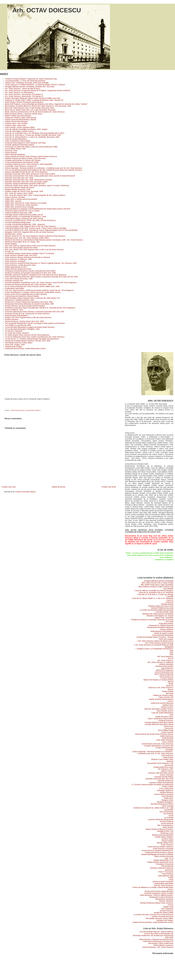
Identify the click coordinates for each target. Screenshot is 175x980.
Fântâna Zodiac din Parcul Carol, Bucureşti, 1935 (24, 191)
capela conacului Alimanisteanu (161, 699)
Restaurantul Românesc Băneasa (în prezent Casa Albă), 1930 (29, 304)
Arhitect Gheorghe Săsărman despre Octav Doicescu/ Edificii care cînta (33, 98)
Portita (171, 878)
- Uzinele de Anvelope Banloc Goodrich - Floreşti (154, 637)
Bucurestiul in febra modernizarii (161, 943)
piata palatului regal (166, 876)
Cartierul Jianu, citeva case (15, 125)
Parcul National (167, 866)
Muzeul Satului (167, 841)
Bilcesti (170, 682)
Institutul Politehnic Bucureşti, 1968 (18, 213)
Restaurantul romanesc (164, 899)
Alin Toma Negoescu (165, 656)
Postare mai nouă (9, 487)
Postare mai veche (109, 487)
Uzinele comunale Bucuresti (162, 916)
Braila (171, 684)
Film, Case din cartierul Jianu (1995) (19, 193)
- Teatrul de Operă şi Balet (163, 633)
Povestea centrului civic (14, 281)
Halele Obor (169, 798)
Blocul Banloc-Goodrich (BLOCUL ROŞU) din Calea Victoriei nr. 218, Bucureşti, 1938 (38, 106)
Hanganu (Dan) (167, 800)
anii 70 (171, 658)
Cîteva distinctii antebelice (15, 154)
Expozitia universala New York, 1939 (19, 178)
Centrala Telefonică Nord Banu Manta (19, 145)
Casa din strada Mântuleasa (16, 139)
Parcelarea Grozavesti (165, 864)
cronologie (169, 750)
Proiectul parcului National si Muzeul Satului (22, 296)
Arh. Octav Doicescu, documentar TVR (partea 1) (24, 94)
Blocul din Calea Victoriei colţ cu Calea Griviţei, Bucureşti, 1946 (29, 108)
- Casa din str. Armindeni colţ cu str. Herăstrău (156, 592)
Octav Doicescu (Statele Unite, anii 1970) (21, 255)
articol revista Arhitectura (164, 674)
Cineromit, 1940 (11, 151)
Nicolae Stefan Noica (165, 843)
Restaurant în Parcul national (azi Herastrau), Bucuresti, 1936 (29, 302)
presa (171, 880)
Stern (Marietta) (167, 909)
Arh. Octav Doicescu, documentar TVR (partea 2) (24, 96)
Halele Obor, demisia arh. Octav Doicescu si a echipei (26, 203)
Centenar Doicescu (166, 721)
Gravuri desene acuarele (164, 794)
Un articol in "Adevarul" (14, 331)
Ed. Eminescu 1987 (166, 769)
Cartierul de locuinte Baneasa (16, 121)
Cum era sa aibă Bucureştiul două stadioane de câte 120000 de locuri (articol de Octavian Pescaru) (43, 170)
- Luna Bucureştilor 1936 (164, 612)
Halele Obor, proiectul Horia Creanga (19, 207)
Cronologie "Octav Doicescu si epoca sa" (21, 166)
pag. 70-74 (169, 858)
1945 (171, 653)
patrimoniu (169, 870)
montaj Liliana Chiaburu (33, 410)
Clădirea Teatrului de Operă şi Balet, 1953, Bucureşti (25, 158)
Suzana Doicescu (12, 319)
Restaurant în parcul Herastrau (161, 897)
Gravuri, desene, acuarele (15, 197)
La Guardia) (169, 818)
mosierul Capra (167, 839)
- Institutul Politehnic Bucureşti (162, 608)
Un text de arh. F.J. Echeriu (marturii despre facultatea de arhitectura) (32, 339)
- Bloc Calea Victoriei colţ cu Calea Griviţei (157, 583)
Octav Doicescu (167, 845)
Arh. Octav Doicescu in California (160, 662)
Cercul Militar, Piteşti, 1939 (15, 149)
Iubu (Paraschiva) (166, 812)
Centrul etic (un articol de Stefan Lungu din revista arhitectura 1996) (31, 147)
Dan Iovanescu (167, 755)
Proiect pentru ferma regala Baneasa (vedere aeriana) (26, 294)
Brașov (171, 689)
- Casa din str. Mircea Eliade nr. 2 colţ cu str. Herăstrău (152, 598)
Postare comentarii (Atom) (25, 492)
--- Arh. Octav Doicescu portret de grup (158, 643)
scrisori (170, 905)
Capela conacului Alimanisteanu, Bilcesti (21, 120)
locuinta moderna (166, 821)
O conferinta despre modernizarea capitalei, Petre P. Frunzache (29, 253)
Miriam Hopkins (11, 244)
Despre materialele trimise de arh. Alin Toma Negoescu (26, 172)
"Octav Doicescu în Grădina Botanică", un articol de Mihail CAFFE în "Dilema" (35, 85)
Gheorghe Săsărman (165, 790)
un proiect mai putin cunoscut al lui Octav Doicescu (154, 915)
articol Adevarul (167, 668)
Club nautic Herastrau (165, 740)
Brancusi (170, 686)
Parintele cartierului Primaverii (162, 868)
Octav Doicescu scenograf (15, 261)
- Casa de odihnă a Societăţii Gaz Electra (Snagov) (154, 591)
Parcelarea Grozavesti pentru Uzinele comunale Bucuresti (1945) (30, 271)
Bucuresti (170, 693)
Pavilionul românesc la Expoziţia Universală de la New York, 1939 (30, 273)
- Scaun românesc (166, 629)
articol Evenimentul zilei (164, 672)
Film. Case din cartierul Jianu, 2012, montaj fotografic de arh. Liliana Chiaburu (35, 195)
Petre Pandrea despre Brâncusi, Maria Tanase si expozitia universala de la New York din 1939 (41, 277)
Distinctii (170, 761)
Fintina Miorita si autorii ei (163, 945)
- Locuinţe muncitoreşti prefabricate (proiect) (156, 610)
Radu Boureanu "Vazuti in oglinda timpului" (157, 895)
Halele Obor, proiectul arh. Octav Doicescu (21, 205)
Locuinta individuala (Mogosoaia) (18, 222)
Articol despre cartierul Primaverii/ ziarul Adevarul (24, 102)
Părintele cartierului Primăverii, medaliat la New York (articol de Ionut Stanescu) (36, 275)
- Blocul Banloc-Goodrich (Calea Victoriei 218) (155, 587)
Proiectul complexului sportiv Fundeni (159, 893)
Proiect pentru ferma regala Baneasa (159, 891)
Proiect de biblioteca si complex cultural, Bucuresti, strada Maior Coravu (33, 292)
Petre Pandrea (168, 874)
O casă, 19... (10, 251)
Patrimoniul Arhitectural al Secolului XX (158, 941)
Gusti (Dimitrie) (167, 796)
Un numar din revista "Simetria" (17, 333)
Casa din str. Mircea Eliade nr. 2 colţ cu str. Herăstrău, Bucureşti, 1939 (32, 137)
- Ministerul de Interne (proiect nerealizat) (157, 614)
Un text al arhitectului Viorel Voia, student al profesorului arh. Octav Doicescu (35, 337)
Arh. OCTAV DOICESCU (47, 10)
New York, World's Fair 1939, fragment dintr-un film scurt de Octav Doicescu (34, 250)
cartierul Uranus (167, 707)
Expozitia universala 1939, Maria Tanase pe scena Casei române (30, 174)
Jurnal (171, 816)
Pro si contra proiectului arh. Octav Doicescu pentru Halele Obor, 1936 (32, 286)
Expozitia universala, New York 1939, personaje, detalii (26, 182)
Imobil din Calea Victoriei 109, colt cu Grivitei (22, 211)
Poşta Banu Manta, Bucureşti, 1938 (19, 279)
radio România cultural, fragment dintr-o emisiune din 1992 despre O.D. (33, 298)
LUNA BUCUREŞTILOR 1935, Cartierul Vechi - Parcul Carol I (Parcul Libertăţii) (36, 228)
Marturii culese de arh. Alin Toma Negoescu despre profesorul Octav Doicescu (35, 236)
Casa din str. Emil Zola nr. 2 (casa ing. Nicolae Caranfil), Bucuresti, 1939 (33, 135)
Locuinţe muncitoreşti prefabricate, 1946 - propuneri (25, 224)
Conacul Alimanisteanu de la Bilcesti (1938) (22, 162)
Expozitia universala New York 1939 (159, 779)
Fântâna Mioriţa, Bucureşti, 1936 (17, 189)
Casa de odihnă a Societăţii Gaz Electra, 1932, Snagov (26, 129)
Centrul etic (169, 728)
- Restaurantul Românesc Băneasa (160, 627)
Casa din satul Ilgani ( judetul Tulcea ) (19, 131)
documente (169, 765)
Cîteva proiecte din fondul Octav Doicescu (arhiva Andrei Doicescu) (31, 156)
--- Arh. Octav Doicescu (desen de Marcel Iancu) (155, 641)
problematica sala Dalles (164, 883)
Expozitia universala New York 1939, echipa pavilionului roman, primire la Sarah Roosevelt (40, 176)
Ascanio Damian (167, 678)
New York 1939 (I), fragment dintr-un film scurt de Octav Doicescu (30, 246)
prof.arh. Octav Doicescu (164, 885)
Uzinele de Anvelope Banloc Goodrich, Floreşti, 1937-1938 (28, 341)
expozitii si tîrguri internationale (161, 783)
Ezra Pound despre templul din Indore (20, 187)
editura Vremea (167, 771)
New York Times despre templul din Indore (21, 248)
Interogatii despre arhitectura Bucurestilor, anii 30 (24, 215)
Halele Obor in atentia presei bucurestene (21, 199)
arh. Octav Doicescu (165, 660)
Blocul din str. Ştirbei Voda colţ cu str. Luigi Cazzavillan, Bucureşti (30, 110)
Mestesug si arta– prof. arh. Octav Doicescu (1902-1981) (27, 238)
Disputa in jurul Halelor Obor (162, 759)
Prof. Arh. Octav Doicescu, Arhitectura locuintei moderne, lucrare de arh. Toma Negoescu (39, 290)
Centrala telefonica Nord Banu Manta (159, 722)
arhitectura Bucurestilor (164, 666)
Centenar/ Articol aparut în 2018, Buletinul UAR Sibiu (25, 143)
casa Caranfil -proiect (165, 711)
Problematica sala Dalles (14, 288)
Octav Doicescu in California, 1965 (18, 259)
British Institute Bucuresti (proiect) (18, 116)
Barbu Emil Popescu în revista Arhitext (158, 680)
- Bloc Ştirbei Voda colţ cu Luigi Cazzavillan (156, 585)
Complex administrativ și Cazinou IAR (159, 746)
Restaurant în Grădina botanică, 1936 (19, 300)
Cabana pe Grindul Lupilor (163, 695)
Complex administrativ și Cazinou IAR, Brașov (23, 160)
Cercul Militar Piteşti (166, 730)
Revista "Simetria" (166, 901)
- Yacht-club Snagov (166, 639)
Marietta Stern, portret (13, 234)
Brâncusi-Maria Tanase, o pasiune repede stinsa (24, 114)
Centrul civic (168, 726)
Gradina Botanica (167, 792)
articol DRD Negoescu (165, 670)
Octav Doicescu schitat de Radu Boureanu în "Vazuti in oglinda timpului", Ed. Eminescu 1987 (41, 263)
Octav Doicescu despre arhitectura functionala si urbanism (27, 257)
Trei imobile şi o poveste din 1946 (18, 325)
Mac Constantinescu (165, 825)
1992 (171, 655)
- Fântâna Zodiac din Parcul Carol (160, 606)
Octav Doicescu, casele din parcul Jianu (20, 265)
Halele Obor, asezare (13, 201)
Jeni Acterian (168, 814)
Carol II (170, 701)
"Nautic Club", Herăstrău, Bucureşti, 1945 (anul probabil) (27, 83)
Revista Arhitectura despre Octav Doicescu (157, 903)
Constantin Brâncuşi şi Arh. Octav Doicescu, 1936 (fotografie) (29, 164)
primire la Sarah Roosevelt (163, 882)
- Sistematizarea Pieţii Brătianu (161, 631)
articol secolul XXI (166, 676)
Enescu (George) (167, 775)
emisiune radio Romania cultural (161, 773)
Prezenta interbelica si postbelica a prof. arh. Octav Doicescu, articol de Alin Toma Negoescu (41, 283)
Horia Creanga (168, 806)
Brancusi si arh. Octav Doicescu (161, 688)
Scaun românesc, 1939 (14, 310)
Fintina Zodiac (168, 786)
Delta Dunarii (168, 757)
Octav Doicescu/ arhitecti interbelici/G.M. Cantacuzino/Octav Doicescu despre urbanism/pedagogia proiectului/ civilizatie (157, 852)
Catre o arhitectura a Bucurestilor (18, 141)
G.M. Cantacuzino (166, 788)
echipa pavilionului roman (163, 767)
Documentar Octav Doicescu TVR (160, 763)
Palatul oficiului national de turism (160, 862)
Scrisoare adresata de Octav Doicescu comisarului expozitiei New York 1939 (34, 312)
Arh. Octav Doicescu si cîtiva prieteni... (20, 92)
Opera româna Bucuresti (164, 856)
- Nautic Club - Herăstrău (164, 618)
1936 (171, 651)
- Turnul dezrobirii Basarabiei (162, 635)
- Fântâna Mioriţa (167, 604)
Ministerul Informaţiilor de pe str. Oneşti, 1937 (22, 242)
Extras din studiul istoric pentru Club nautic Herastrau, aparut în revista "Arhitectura (37, 186)
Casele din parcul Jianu (18, 410)
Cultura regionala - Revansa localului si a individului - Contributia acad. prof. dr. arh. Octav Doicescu (44, 168)
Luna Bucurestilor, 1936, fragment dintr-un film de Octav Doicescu (30, 226)
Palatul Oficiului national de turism (18, 269)
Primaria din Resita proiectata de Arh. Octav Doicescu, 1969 (28, 284)
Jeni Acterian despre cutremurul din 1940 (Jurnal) (24, 219)
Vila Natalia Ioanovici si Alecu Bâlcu (19, 343)
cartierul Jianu (168, 705)
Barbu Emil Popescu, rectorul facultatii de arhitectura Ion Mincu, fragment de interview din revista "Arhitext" (46, 104)
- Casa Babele (168, 589)
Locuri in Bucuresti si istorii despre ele (159, 934)
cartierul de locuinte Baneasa (162, 703)
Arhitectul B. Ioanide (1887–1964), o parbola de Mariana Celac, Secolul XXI (34, 100)
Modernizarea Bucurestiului (163, 835)
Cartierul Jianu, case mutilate (16, 123)
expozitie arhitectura (165, 781)
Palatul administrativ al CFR (16, 267)
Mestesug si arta (167, 833)
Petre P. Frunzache (166, 872)
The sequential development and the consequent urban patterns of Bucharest (35, 323)
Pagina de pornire (59, 487)
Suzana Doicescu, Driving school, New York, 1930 (24, 321)
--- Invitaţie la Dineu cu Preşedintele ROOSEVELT (154, 649)
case (171, 715)
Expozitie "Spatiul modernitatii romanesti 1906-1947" (25, 184)
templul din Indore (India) (164, 913)
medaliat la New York (165, 831)
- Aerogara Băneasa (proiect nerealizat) (158, 581)
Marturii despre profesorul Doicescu (160, 829)
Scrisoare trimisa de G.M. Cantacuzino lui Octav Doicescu (27, 314)
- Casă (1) (169, 600)
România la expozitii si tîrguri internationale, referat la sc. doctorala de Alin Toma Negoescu (40, 308)
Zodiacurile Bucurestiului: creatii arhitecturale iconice (25, 348)
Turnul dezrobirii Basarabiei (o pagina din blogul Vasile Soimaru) (30, 327)
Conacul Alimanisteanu (164, 748)
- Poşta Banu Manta (166, 624)
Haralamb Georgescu (165, 802)
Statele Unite (168, 907)
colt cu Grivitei (168, 742)
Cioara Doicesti (11, 153)
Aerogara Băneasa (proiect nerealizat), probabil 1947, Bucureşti (30, 87)
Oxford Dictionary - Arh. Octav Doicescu (158, 947)
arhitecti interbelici (166, 664)
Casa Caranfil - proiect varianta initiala (20, 127)
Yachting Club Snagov (13, 347)
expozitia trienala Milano (164, 777)
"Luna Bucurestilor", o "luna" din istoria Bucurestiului (25, 81)
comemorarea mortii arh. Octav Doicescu (157, 744)
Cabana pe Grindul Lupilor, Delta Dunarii (21, 118)
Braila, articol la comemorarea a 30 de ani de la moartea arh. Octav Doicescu (35, 112)
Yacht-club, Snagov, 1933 (15, 345)
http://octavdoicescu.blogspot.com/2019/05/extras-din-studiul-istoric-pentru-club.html (37, 209)
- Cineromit (169, 602)
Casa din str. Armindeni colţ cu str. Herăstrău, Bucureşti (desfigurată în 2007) (35, 133)
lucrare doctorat (167, 823)
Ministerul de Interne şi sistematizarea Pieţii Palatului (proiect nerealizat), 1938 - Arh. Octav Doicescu (44, 240)
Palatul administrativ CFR (163, 860)
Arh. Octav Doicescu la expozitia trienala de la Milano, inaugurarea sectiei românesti (37, 90)
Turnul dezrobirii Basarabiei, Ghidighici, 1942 (22, 329)
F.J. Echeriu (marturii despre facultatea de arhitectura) (152, 785)
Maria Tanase (168, 827)
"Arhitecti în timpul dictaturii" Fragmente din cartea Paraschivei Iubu (31, 79)
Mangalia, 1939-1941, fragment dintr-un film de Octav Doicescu (29, 232)
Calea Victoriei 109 (166, 697)
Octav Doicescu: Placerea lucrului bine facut (156, 939)
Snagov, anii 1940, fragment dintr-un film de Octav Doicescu (28, 317)
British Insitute (168, 691)
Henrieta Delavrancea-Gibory (162, 804)
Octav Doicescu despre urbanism (160, 847)
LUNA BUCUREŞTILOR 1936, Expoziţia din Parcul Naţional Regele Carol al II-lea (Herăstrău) (41, 230)
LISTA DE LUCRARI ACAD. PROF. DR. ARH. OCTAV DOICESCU (30, 220)
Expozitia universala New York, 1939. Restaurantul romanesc (29, 180)
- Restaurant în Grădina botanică (161, 625)
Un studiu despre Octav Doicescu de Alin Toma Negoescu (27, 335)
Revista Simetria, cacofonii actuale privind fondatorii (25, 306)
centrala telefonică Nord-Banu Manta (159, 724)
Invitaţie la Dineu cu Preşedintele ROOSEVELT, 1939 (25, 217)
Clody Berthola (167, 738)
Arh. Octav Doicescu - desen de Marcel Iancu (22, 89)
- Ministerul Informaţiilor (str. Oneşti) (159, 616)
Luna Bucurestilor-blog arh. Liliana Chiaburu (156, 932)
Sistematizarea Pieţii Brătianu (16, 316)
